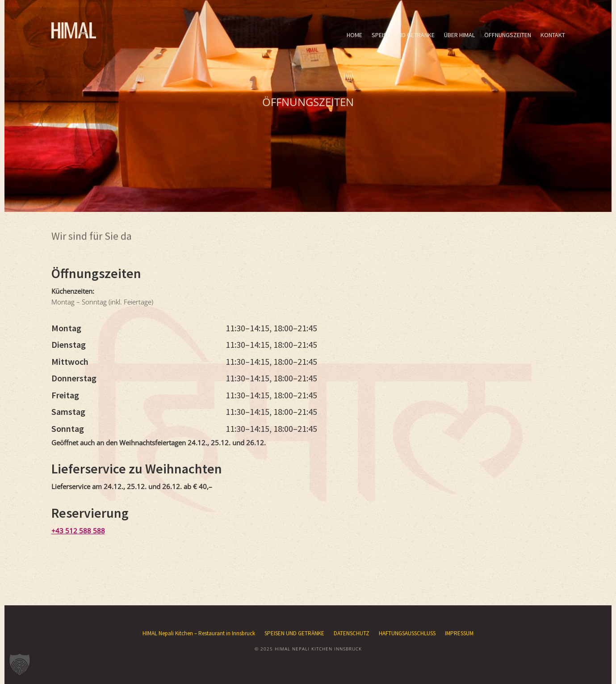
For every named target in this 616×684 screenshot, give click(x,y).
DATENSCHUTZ (352, 633)
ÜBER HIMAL (459, 35)
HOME (354, 35)
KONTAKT (553, 35)
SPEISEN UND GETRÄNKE (403, 35)
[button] (20, 664)
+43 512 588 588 (78, 531)
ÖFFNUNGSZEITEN (508, 35)
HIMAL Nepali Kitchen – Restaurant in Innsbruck (199, 633)
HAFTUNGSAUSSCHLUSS (407, 633)
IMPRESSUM (459, 633)
